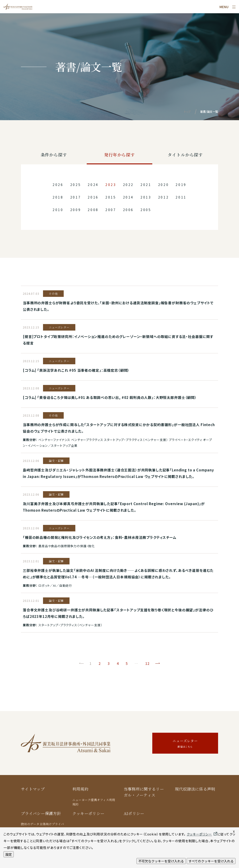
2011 (181, 197)
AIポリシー (134, 813)
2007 (111, 210)
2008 (93, 210)
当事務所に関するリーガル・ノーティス (144, 792)
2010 (58, 210)
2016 (93, 197)
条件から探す (54, 155)
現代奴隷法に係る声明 (195, 789)
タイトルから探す (185, 155)
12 (147, 663)
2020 (164, 185)
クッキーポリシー (88, 813)
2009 (76, 210)
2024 (93, 185)
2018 (58, 197)
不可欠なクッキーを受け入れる (161, 861)
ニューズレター (185, 744)
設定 (9, 854)
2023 (111, 185)
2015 (111, 197)
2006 (128, 210)
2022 (128, 185)
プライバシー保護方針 (41, 813)
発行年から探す (119, 155)
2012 (164, 197)
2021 (146, 185)
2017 (76, 197)
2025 (76, 185)
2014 (128, 197)
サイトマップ (33, 789)
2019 (181, 185)
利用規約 (80, 789)
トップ (187, 111)
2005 (146, 210)
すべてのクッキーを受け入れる (211, 861)
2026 (58, 185)
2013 (146, 197)
